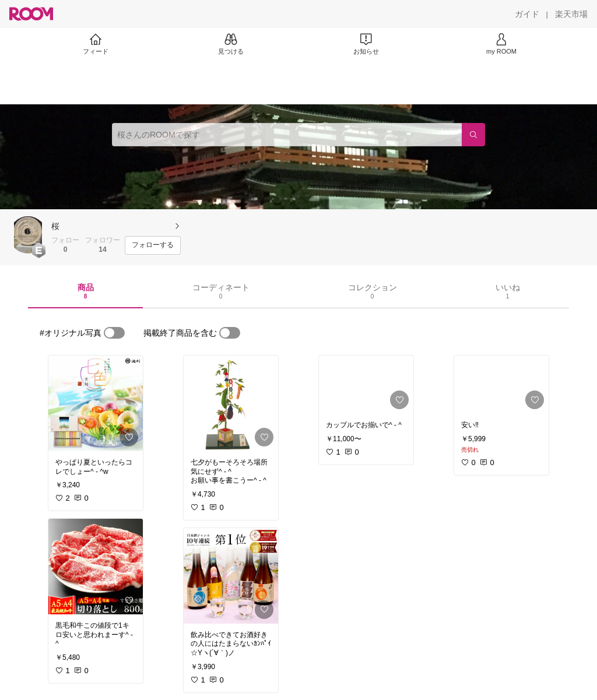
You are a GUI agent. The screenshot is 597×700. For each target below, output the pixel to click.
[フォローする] (153, 245)
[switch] (114, 333)
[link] (96, 403)
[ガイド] (527, 14)
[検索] (473, 135)
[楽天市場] (571, 14)
